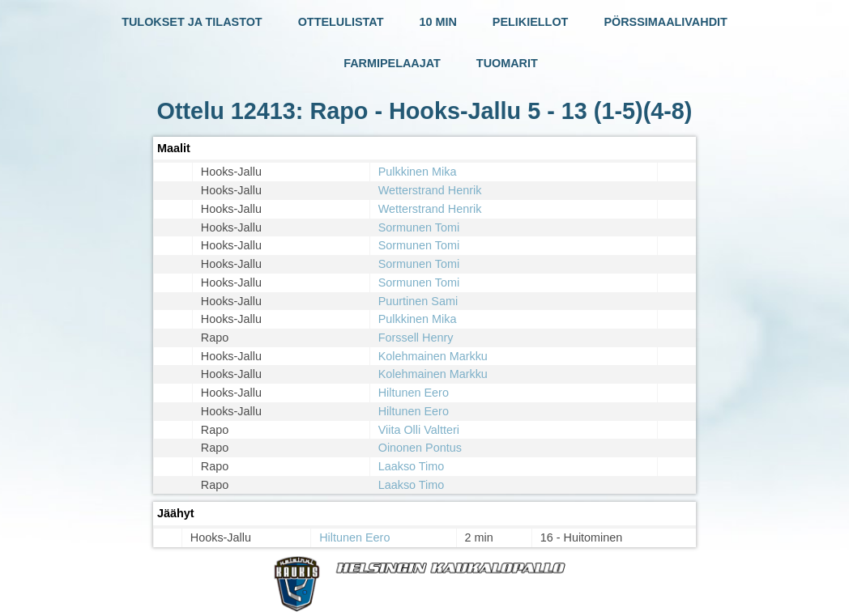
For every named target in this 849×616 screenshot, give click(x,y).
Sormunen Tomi (419, 227)
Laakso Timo (412, 466)
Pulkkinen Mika (418, 172)
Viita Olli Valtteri (419, 430)
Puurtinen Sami (418, 301)
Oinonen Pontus (420, 448)
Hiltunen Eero (414, 393)
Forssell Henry (416, 338)
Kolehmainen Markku (433, 356)
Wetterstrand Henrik (430, 190)
